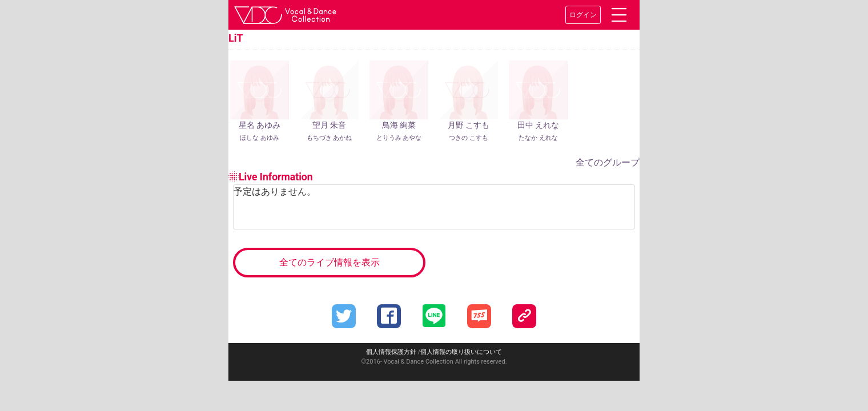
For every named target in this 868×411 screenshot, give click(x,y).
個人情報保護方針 (391, 352)
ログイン (583, 15)
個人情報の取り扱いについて (461, 352)
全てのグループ (608, 162)
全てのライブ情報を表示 (329, 262)
